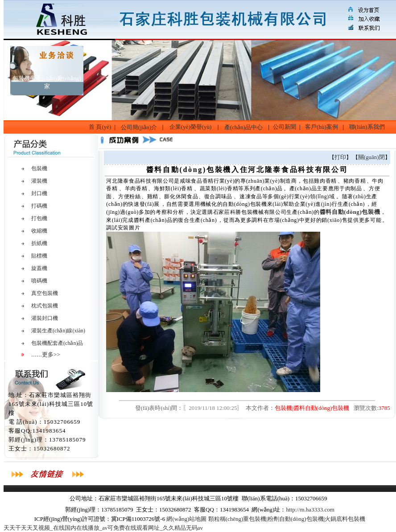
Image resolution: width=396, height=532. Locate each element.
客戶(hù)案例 (322, 127)
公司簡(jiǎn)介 (139, 127)
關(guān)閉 (371, 157)
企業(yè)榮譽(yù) (191, 127)
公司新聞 (285, 127)
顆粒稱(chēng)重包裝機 (237, 519)
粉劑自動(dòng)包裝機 (296, 519)
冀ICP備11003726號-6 (138, 519)
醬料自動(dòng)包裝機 (350, 212)
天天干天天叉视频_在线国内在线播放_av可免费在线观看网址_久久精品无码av (103, 528)
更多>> (51, 354)
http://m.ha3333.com (310, 509)
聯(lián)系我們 (367, 127)
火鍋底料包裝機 (345, 519)
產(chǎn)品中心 (243, 127)
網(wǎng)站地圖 (186, 519)
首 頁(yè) (100, 127)
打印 (340, 157)
